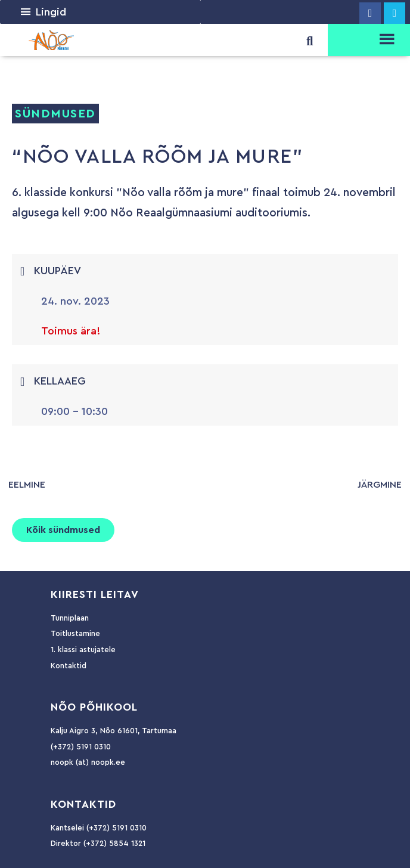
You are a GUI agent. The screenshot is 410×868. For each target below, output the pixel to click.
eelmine (27, 485)
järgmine (380, 485)
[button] (51, 12)
